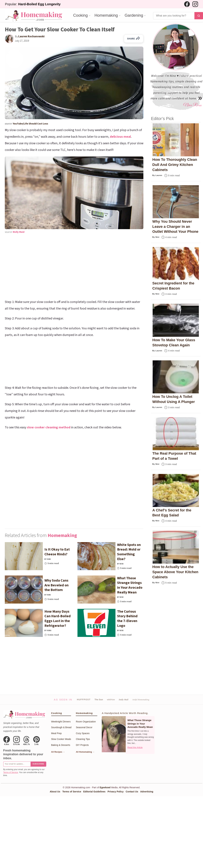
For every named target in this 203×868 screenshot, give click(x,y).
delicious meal (120, 137)
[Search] (174, 16)
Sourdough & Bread (61, 727)
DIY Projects (82, 745)
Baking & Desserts (61, 745)
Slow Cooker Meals (61, 739)
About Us (55, 792)
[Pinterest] (37, 741)
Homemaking (106, 15)
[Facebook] (187, 4)
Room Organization (86, 722)
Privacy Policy (116, 792)
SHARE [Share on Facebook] (134, 39)
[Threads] (27, 741)
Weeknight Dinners (61, 722)
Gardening (134, 15)
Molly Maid (19, 232)
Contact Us (132, 792)
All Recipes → (58, 752)
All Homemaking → (85, 752)
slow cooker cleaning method (49, 427)
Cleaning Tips (83, 739)
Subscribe (38, 764)
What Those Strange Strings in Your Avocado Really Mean (140, 724)
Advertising (147, 792)
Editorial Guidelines (94, 792)
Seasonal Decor (84, 727)
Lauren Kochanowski (31, 36)
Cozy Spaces (83, 733)
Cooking (80, 15)
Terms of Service (11, 772)
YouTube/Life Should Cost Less (30, 124)
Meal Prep (56, 733)
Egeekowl (105, 787)
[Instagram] (195, 4)
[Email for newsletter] (17, 764)
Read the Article (135, 747)
